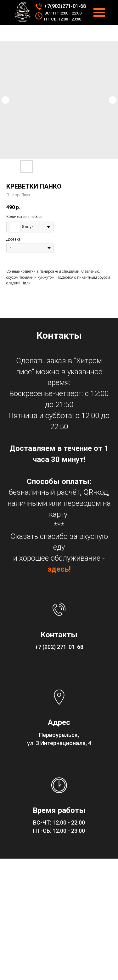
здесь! (59, 569)
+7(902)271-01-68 (65, 6)
